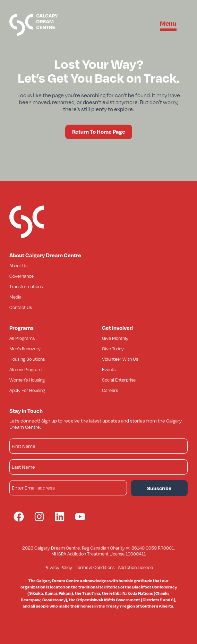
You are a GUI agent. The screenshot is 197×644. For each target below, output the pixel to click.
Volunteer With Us (120, 359)
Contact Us (21, 307)
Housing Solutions (27, 359)
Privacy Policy (58, 567)
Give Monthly (115, 338)
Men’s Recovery (25, 349)
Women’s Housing (27, 380)
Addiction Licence (135, 567)
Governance (22, 276)
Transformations (26, 286)
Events (109, 369)
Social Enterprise (119, 380)
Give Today (113, 349)
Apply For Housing (27, 390)
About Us (18, 266)
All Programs (22, 338)
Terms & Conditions (95, 567)
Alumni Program (25, 369)
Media (15, 297)
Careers (110, 390)
